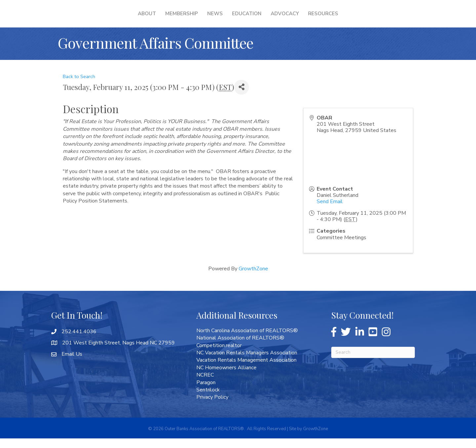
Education (289, 18)
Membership (139, 18)
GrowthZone (253, 278)
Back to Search (79, 86)
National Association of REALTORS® (240, 347)
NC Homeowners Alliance (226, 377)
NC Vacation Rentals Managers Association (247, 362)
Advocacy (327, 18)
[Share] (241, 97)
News (173, 18)
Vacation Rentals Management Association (246, 370)
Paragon (206, 392)
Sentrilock (208, 399)
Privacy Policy (212, 407)
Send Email (330, 211)
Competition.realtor (219, 355)
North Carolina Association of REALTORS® (247, 340)
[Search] (373, 362)
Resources (366, 18)
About (105, 18)
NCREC (205, 384)
